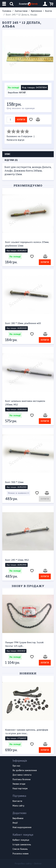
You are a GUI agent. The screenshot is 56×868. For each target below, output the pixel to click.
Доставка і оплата (22, 775)
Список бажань (20, 849)
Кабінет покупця (21, 840)
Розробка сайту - (28, 864)
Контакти (17, 801)
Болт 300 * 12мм (14, 482)
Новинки (28, 673)
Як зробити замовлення (25, 771)
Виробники (18, 818)
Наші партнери (20, 789)
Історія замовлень (22, 845)
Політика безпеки (22, 780)
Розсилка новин (21, 854)
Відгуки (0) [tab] (11, 160)
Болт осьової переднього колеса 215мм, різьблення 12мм (27, 244)
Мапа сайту (18, 806)
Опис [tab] (8, 154)
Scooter (28, 4)
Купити (21, 120)
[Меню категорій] (4, 4)
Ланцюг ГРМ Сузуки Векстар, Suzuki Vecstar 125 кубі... (24, 644)
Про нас (16, 766)
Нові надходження (22, 827)
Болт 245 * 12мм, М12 (17, 560)
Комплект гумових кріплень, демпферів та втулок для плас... (27, 732)
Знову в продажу (28, 586)
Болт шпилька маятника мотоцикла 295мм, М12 (25, 403)
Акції (15, 823)
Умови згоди (19, 784)
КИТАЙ (22, 93)
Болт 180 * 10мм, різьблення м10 (23, 323)
